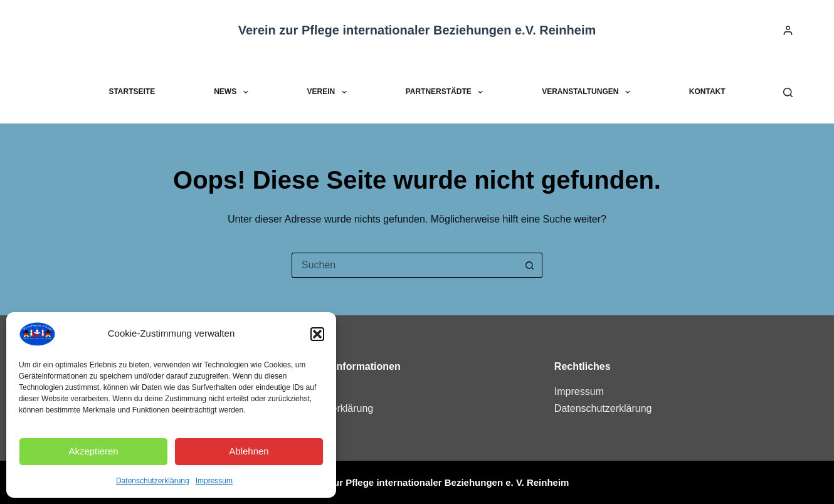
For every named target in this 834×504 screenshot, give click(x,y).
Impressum (214, 481)
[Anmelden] (788, 30)
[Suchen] (788, 92)
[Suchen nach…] (404, 265)
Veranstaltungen (589, 92)
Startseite (132, 92)
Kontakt (707, 92)
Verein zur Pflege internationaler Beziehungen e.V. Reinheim (417, 30)
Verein (330, 92)
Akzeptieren (93, 451)
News (233, 92)
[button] (317, 334)
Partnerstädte (447, 92)
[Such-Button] (530, 265)
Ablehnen (249, 451)
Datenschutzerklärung (153, 481)
